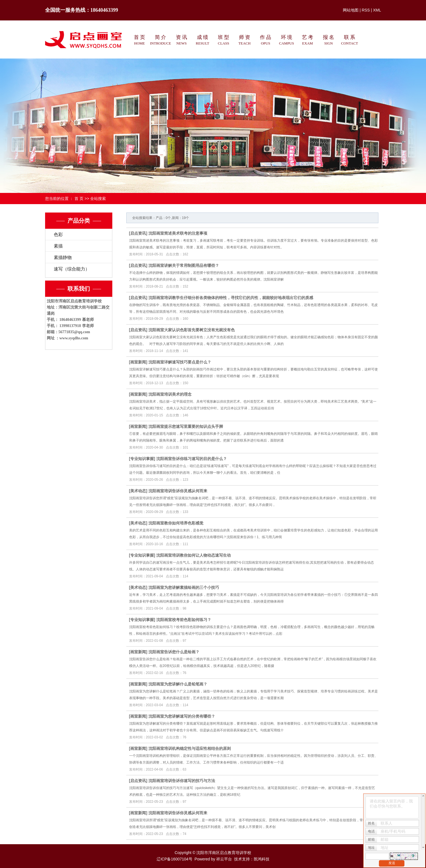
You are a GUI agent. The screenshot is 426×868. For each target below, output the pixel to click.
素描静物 (63, 257)
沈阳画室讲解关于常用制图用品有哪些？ (184, 265)
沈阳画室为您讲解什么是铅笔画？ (178, 684)
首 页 (79, 199)
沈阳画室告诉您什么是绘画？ (174, 652)
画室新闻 (138, 362)
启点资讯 (138, 233)
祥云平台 (224, 859)
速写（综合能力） (72, 269)
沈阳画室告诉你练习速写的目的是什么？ (192, 459)
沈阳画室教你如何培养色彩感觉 (176, 523)
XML (377, 10)
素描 (58, 246)
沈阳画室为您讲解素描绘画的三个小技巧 (184, 587)
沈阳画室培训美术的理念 (170, 394)
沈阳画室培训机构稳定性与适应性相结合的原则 (190, 748)
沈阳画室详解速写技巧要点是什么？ (180, 362)
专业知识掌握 (142, 459)
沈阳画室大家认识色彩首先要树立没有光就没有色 (192, 330)
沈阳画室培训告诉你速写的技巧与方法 (182, 781)
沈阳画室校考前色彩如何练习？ (184, 620)
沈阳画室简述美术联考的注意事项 (178, 233)
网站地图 (351, 10)
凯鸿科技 (262, 859)
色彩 (58, 235)
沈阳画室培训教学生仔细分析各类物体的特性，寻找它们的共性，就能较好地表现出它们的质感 (231, 298)
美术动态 (138, 491)
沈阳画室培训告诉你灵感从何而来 (178, 491)
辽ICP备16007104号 (174, 859)
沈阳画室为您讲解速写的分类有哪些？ (182, 716)
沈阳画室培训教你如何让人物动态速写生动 (194, 555)
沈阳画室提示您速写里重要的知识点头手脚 (186, 426)
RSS (366, 10)
